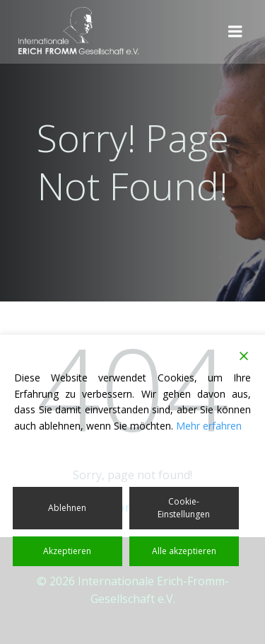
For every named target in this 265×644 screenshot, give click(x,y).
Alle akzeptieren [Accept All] (184, 551)
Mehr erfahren (209, 426)
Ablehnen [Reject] (67, 508)
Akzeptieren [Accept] (67, 551)
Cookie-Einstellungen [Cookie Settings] (184, 508)
